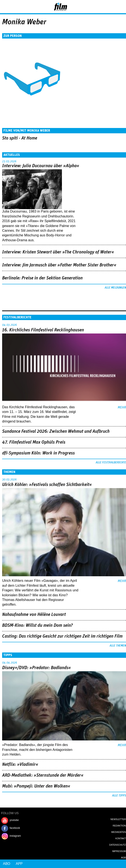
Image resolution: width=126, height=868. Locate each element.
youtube (14, 820)
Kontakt (121, 838)
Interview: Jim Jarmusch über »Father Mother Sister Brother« (59, 265)
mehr (122, 407)
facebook (15, 828)
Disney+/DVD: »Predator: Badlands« (37, 668)
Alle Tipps (119, 796)
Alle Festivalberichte (111, 463)
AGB (123, 858)
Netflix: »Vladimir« (20, 765)
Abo (7, 864)
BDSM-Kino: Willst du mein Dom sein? (37, 625)
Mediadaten (119, 832)
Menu (5, 6)
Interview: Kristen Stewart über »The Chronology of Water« (58, 252)
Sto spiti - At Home (20, 138)
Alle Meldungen (115, 288)
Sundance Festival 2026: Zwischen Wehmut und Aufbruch (56, 431)
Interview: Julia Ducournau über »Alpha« (41, 166)
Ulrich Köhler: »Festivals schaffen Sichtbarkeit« (47, 485)
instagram (15, 836)
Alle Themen (118, 646)
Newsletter (118, 819)
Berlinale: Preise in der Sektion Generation (42, 278)
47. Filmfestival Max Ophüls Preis (34, 442)
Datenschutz (118, 845)
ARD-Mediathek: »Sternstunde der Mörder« (43, 775)
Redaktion (119, 826)
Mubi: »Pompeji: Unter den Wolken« (36, 786)
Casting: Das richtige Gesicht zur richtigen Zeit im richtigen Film (62, 636)
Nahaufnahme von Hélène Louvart (34, 615)
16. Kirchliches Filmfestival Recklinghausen (43, 330)
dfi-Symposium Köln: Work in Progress (38, 453)
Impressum (119, 851)
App (19, 864)
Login (111, 7)
